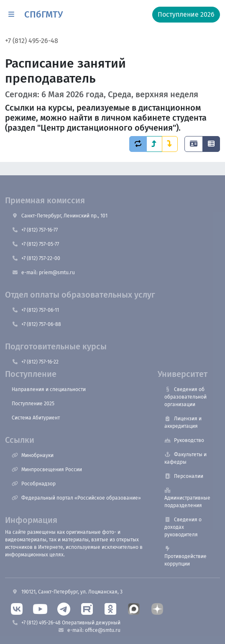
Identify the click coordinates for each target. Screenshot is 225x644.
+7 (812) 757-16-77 (35, 230)
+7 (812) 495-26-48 (32, 41)
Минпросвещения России (47, 470)
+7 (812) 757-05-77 (35, 244)
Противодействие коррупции (185, 557)
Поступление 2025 (33, 404)
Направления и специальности (49, 389)
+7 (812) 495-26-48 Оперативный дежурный (66, 623)
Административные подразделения (187, 498)
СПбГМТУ (43, 14)
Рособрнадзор (34, 484)
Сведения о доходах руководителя (183, 527)
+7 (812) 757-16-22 (35, 362)
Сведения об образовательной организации (185, 397)
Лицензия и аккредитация (183, 422)
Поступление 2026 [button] (186, 14)
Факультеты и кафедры (185, 458)
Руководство (184, 440)
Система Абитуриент (36, 418)
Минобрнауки (33, 455)
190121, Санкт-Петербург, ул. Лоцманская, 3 (67, 592)
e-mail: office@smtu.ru (89, 630)
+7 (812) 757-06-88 (36, 324)
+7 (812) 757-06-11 (35, 310)
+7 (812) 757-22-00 (36, 258)
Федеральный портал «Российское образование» (76, 498)
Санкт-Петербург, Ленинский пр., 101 (60, 216)
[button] (11, 15)
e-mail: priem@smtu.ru (43, 273)
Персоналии (184, 476)
